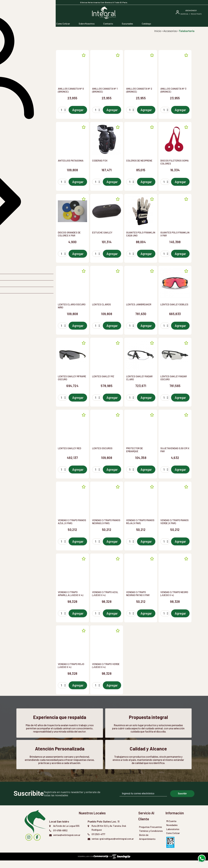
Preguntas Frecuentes (151, 834)
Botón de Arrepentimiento (147, 845)
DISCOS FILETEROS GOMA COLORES (174, 162)
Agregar (78, 110)
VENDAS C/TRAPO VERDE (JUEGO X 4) (106, 665)
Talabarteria (187, 31)
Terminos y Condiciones (151, 839)
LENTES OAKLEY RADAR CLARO (139, 378)
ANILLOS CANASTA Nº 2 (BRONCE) (139, 90)
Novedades (172, 833)
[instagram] (29, 845)
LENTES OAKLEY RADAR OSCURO (174, 378)
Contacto (108, 24)
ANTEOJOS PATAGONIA (71, 160)
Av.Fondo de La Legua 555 (66, 833)
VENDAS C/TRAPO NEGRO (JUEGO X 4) (174, 594)
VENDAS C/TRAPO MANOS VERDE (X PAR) (174, 522)
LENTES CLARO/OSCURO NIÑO (72, 306)
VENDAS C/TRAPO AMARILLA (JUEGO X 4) (71, 594)
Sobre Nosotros (87, 24)
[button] (33, 65)
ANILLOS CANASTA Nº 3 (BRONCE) (173, 90)
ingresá (184, 14)
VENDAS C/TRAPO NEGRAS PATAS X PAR (138, 594)
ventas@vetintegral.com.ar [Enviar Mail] (67, 843)
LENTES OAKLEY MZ (103, 376)
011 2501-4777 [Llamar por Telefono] (98, 842)
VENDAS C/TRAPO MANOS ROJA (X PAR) (140, 522)
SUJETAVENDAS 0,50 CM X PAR (175, 450)
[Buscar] (30, 13)
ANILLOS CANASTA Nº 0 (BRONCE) (71, 90)
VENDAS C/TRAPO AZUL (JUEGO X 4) (105, 594)
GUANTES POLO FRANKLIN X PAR (175, 234)
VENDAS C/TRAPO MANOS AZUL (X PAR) (72, 522)
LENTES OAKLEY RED (69, 448)
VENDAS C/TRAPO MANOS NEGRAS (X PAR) (106, 522)
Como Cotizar (63, 24)
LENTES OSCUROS (102, 448)
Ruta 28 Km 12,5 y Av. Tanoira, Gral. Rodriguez (109, 835)
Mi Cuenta (171, 829)
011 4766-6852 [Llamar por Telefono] (60, 838)
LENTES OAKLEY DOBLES (174, 304)
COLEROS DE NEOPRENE (139, 160)
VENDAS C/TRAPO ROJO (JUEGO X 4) (71, 665)
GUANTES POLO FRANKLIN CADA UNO (141, 234)
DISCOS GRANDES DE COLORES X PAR (69, 234)
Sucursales (127, 24)
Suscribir (182, 801)
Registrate (196, 14)
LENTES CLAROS (101, 304)
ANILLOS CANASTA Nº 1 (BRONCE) (105, 90)
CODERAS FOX (100, 160)
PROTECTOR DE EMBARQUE (135, 450)
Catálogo (146, 24)
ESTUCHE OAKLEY (102, 232)
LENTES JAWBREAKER (139, 304)
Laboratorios (173, 837)
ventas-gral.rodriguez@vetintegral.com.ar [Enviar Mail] (113, 846)
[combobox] (33, 56)
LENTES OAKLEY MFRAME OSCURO (72, 378)
